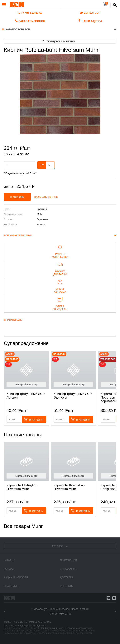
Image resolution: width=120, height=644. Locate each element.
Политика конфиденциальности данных (25, 626)
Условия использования (79, 628)
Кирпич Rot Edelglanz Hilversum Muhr (22, 487)
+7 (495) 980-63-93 (60, 614)
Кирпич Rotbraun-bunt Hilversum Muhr (70, 487)
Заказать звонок (46, 197)
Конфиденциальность (52, 628)
